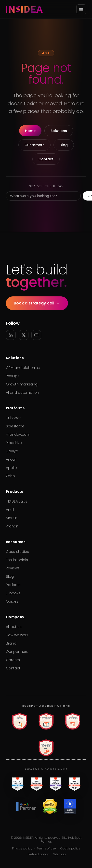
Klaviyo (12, 451)
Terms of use (46, 848)
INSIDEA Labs (17, 501)
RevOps (13, 376)
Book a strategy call (37, 303)
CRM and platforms (23, 368)
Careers (13, 660)
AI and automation (22, 393)
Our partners (17, 652)
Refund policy (39, 854)
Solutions (59, 131)
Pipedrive (14, 443)
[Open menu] (81, 9)
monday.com (18, 434)
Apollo (11, 468)
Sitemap (60, 854)
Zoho (10, 476)
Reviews (13, 568)
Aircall (11, 459)
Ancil (10, 510)
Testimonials (17, 560)
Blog (64, 145)
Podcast (13, 585)
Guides (12, 601)
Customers (34, 145)
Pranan (12, 526)
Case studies (17, 552)
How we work (17, 635)
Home (30, 131)
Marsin (12, 518)
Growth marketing (22, 384)
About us (14, 627)
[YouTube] (36, 335)
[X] (24, 335)
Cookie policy (70, 848)
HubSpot (13, 418)
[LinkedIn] (11, 335)
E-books (13, 593)
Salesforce (15, 426)
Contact (46, 159)
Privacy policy (22, 848)
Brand (11, 643)
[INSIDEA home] (24, 9)
